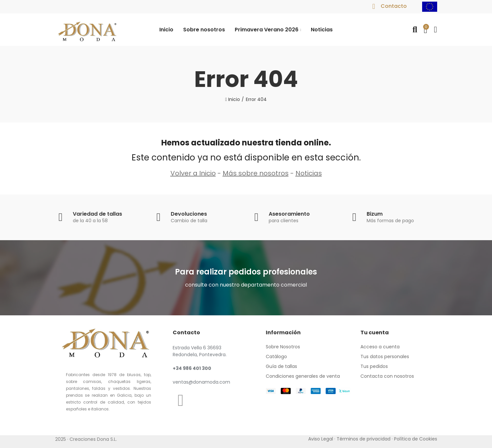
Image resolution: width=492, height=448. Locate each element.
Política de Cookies (416, 439)
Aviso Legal (321, 439)
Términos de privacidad (364, 439)
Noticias (309, 173)
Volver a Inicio (193, 173)
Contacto (394, 6)
